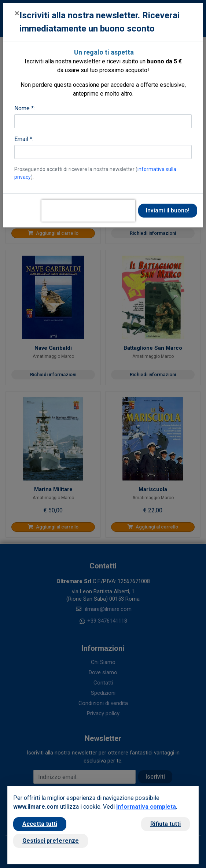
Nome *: (25, 108)
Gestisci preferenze (51, 841)
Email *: (24, 139)
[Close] (17, 13)
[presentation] (88, 211)
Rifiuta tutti (165, 824)
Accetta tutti (40, 824)
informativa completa (146, 807)
